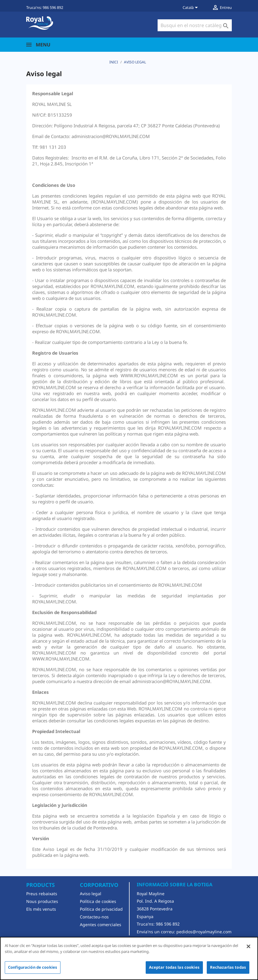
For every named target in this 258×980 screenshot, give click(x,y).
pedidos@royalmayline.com (204, 932)
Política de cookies (98, 901)
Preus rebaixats (42, 894)
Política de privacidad (101, 909)
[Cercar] (195, 25)
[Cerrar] (248, 946)
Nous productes (42, 901)
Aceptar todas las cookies (174, 967)
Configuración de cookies (33, 967)
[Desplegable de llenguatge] (191, 8)
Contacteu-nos (94, 917)
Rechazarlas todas (228, 967)
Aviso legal (91, 894)
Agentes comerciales (101, 925)
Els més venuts (41, 909)
